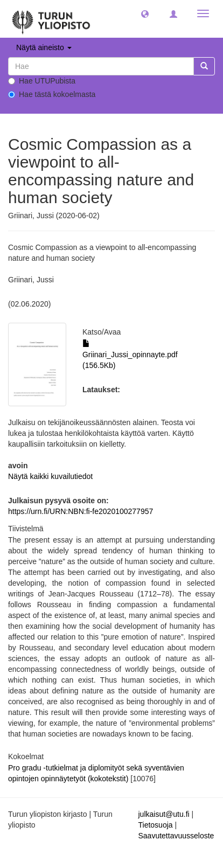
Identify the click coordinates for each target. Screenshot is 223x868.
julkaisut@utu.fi (164, 814)
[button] (145, 13)
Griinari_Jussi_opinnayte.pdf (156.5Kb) (130, 355)
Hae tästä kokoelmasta (52, 94)
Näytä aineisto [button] (44, 47)
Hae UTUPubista (42, 81)
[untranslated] (101, 66)
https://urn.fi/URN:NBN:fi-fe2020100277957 (81, 511)
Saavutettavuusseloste (176, 836)
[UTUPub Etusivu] (51, 19)
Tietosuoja (156, 825)
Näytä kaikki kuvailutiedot (50, 476)
